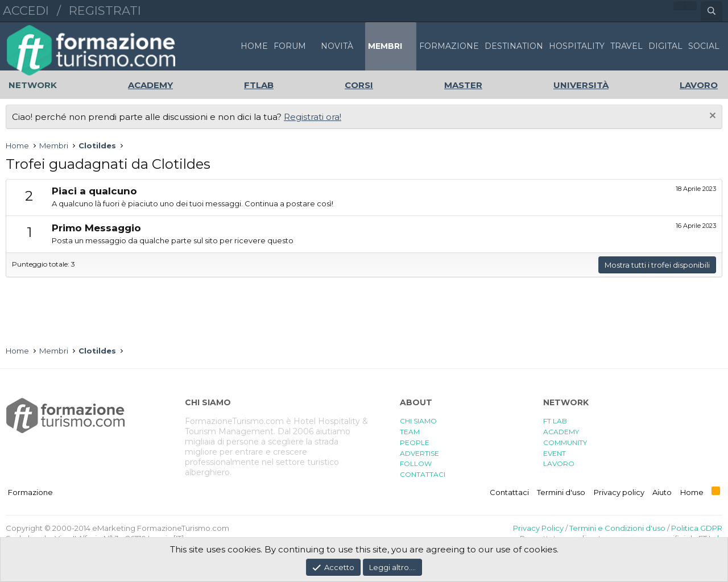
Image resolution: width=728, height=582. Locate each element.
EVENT (555, 453)
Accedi (26, 11)
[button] (312, 46)
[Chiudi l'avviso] (711, 117)
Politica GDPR (697, 528)
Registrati (105, 11)
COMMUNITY (565, 442)
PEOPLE (415, 442)
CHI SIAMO (418, 421)
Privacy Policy (538, 528)
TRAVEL (626, 46)
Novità (337, 46)
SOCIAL (704, 46)
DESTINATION (514, 46)
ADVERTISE (419, 453)
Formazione (30, 492)
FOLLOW (416, 463)
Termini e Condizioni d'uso (617, 528)
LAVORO (559, 463)
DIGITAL (665, 46)
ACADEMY (561, 432)
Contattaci (509, 492)
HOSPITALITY (577, 46)
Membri (385, 46)
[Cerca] (712, 11)
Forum (290, 46)
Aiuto (662, 492)
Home (254, 46)
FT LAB (555, 421)
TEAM (410, 432)
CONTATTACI (423, 474)
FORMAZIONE (449, 46)
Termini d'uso (561, 492)
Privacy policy (619, 492)
